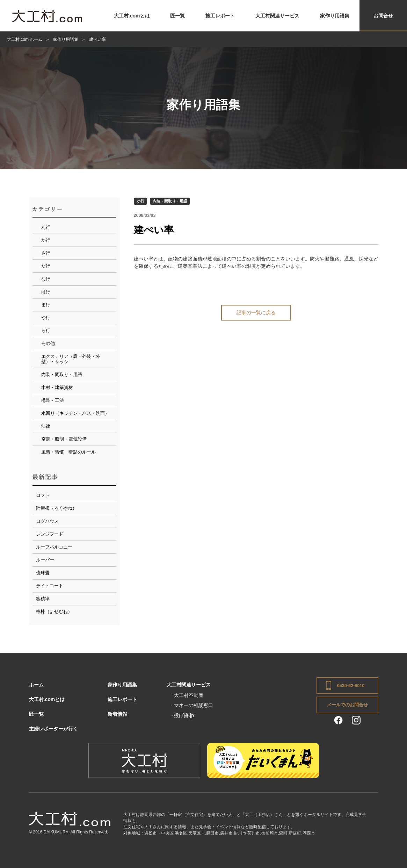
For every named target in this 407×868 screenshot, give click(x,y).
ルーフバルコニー (54, 547)
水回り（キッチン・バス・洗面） (75, 413)
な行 (46, 279)
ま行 (46, 305)
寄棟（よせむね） (54, 612)
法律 (46, 426)
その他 (48, 343)
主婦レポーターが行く (53, 729)
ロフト (43, 495)
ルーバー (45, 560)
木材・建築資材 (57, 387)
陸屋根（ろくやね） (56, 508)
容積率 (43, 599)
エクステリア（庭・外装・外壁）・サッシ (71, 359)
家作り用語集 (335, 16)
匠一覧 (177, 16)
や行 (46, 318)
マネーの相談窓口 (194, 705)
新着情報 (117, 714)
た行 (46, 266)
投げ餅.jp (184, 715)
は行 (46, 292)
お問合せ (383, 16)
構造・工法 (53, 400)
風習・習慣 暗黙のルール (68, 452)
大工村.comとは (132, 16)
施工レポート (220, 16)
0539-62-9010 (351, 686)
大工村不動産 (189, 695)
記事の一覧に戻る (256, 312)
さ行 (46, 253)
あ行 (46, 227)
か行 (140, 201)
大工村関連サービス (277, 16)
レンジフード (50, 534)
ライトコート (50, 586)
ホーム (36, 685)
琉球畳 (43, 573)
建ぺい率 (154, 230)
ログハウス (47, 521)
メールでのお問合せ (347, 705)
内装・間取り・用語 (170, 201)
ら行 (46, 330)
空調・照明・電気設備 (64, 439)
